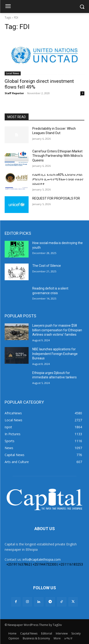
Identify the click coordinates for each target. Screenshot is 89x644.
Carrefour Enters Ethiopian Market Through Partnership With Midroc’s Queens (58, 156)
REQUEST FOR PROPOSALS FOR (56, 198)
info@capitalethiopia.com (42, 559)
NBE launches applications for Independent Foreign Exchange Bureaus (55, 354)
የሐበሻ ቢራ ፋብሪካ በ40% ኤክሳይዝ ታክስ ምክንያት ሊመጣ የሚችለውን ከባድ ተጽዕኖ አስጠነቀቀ (58, 179)
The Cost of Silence (47, 266)
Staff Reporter (14, 93)
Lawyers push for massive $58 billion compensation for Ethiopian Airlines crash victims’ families (57, 330)
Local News (13, 73)
